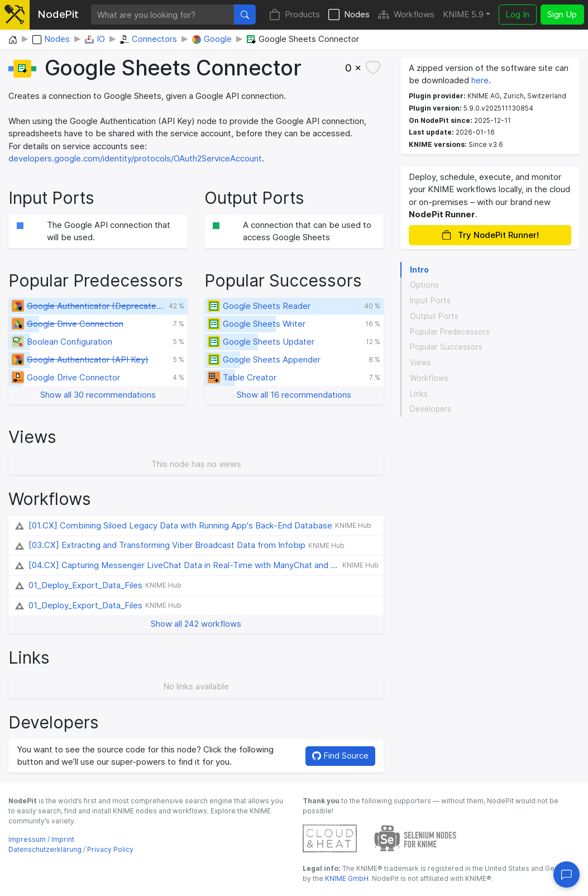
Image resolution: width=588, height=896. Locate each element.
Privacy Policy (110, 849)
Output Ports (434, 316)
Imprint (63, 839)
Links (419, 394)
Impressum (27, 839)
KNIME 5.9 (463, 14)
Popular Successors (446, 347)
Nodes (349, 15)
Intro (419, 270)
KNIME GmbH (346, 878)
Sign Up (562, 14)
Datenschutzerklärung (45, 849)
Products (295, 15)
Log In (517, 14)
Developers (431, 409)
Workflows (406, 15)
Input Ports (430, 301)
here (480, 80)
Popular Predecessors (450, 332)
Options (424, 285)
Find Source (340, 756)
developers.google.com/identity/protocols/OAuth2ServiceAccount (135, 158)
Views (420, 363)
